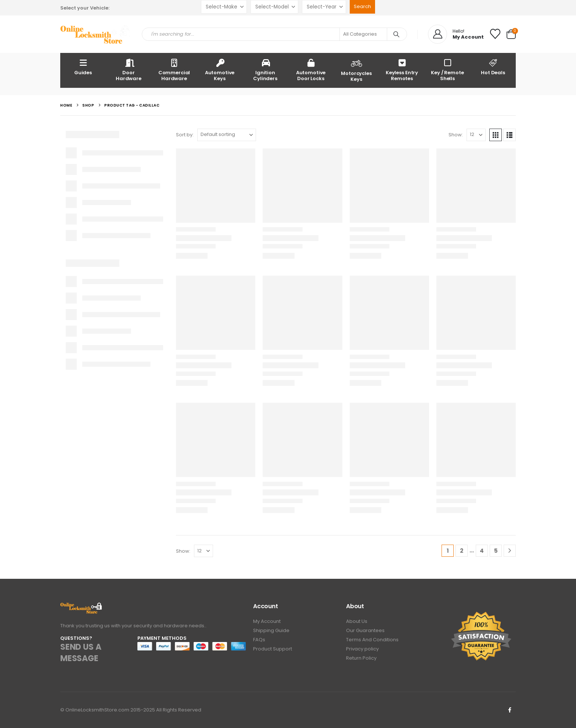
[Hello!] (456, 34)
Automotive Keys (220, 70)
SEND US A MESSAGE (81, 653)
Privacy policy (362, 649)
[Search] (396, 34)
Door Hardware (129, 70)
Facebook (510, 710)
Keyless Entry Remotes (402, 70)
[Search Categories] (363, 34)
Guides (83, 67)
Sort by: (185, 135)
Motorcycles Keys (356, 70)
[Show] (476, 135)
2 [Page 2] (462, 551)
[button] (496, 135)
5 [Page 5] (496, 551)
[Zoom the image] (81, 607)
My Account (267, 621)
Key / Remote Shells (447, 70)
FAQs (259, 640)
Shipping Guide (271, 630)
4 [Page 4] (482, 551)
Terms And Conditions (372, 640)
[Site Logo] (96, 34)
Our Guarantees (365, 630)
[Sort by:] (227, 135)
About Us (357, 621)
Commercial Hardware (174, 70)
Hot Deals (493, 67)
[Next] (510, 551)
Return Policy (361, 658)
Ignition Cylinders (265, 70)
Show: (456, 135)
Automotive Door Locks (311, 70)
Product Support (273, 649)
